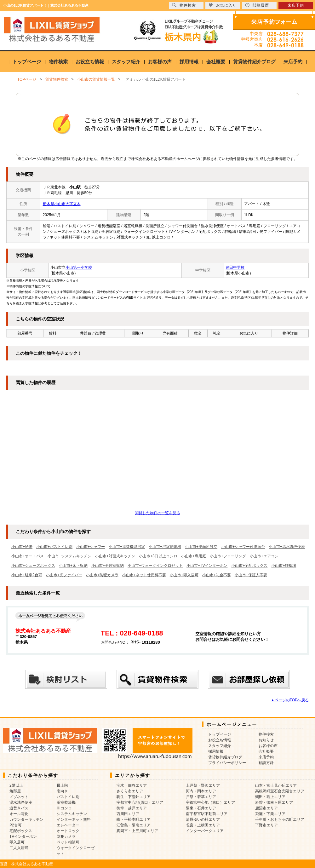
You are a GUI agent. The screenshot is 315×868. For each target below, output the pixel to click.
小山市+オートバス (28, 556)
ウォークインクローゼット (76, 851)
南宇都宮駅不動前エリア (207, 814)
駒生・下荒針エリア (134, 797)
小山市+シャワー (91, 547)
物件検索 (58, 62)
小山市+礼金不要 (217, 575)
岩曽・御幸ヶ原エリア (274, 802)
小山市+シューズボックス (33, 566)
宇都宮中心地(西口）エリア (140, 802)
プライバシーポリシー (227, 763)
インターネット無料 (74, 819)
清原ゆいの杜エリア (203, 819)
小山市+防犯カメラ (102, 575)
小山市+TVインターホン (207, 566)
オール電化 (19, 814)
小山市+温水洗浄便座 (287, 547)
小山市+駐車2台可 (27, 575)
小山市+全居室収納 (108, 566)
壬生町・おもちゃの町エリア (280, 819)
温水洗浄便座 (21, 802)
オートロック (68, 831)
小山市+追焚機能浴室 (127, 547)
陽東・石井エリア (201, 808)
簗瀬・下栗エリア (270, 814)
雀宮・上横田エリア (203, 825)
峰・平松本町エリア (134, 819)
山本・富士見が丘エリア (276, 785)
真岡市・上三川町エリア (137, 831)
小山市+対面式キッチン (115, 556)
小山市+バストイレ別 (54, 547)
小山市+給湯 (22, 547)
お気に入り (223, 5)
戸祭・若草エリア (201, 797)
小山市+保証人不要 (251, 575)
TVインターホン (23, 836)
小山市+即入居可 (184, 575)
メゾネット (19, 797)
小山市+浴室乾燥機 (165, 547)
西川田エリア (128, 814)
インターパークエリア (205, 831)
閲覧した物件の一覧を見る (157, 513)
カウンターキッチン (26, 819)
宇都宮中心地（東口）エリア (210, 802)
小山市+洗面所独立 (201, 547)
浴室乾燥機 (66, 802)
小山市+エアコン (264, 556)
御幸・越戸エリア (132, 808)
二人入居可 (19, 848)
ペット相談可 (68, 842)
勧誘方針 (266, 763)
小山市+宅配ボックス (249, 566)
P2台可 (16, 825)
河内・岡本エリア (201, 791)
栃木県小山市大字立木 (62, 204)
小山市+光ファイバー (64, 575)
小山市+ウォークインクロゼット (155, 566)
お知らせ (266, 740)
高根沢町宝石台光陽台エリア (280, 791)
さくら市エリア (130, 791)
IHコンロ (64, 808)
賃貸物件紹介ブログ (254, 62)
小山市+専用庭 (194, 556)
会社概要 (216, 62)
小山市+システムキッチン (69, 556)
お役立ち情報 (90, 62)
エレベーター (68, 825)
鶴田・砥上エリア (270, 797)
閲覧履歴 (257, 5)
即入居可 (17, 842)
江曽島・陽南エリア (134, 825)
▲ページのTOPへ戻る (290, 700)
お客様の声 (160, 62)
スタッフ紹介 (126, 62)
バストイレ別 (68, 797)
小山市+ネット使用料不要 (144, 575)
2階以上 (16, 785)
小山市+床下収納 (73, 566)
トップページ (27, 62)
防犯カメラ (66, 836)
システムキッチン (72, 814)
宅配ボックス (21, 831)
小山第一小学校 (79, 267)
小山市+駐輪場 (284, 566)
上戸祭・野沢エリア (203, 785)
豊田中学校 (235, 267)
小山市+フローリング (228, 556)
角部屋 (15, 791)
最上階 (62, 785)
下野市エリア (266, 825)
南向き (62, 791)
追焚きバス (19, 808)
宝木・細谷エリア (132, 785)
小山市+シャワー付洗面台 (243, 547)
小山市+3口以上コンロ (158, 556)
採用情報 (189, 62)
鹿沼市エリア (266, 808)
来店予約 (293, 62)
